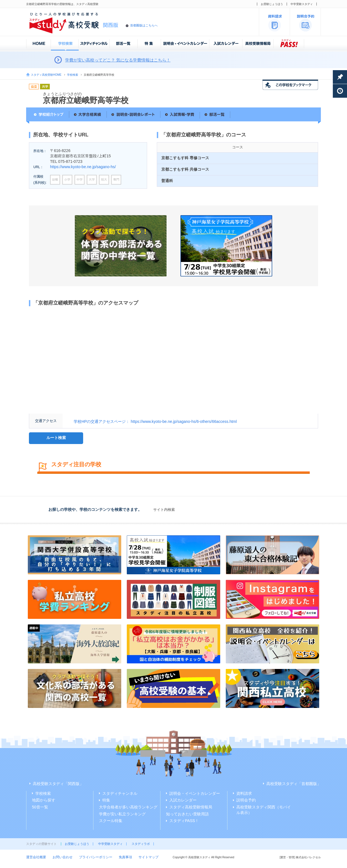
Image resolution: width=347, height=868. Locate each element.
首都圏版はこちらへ (144, 25)
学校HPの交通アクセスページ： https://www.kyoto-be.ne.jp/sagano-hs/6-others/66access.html (155, 421)
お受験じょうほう (272, 4)
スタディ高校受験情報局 (191, 807)
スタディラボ (141, 844)
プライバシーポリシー (96, 857)
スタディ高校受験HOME (46, 75)
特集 (106, 800)
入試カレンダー (183, 800)
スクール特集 (111, 821)
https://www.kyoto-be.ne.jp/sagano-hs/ (83, 167)
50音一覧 (40, 807)
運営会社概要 (36, 857)
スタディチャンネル (120, 793)
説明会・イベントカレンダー (195, 793)
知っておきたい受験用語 (187, 814)
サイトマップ (148, 857)
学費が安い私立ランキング (122, 814)
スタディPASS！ (184, 821)
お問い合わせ (63, 857)
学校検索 (73, 75)
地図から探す (44, 800)
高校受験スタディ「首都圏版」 (294, 784)
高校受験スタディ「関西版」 (58, 784)
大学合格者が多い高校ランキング (128, 807)
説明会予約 (246, 800)
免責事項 (125, 857)
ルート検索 (56, 438)
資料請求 (244, 793)
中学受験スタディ (302, 4)
